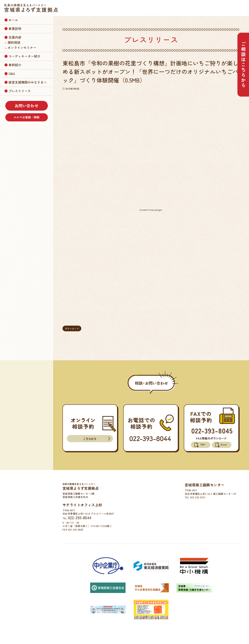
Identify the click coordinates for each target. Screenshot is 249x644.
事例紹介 (15, 65)
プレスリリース (20, 91)
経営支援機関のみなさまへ (28, 82)
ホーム (13, 20)
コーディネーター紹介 (24, 56)
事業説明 (15, 28)
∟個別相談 (12, 42)
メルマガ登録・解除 (27, 117)
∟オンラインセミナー (20, 47)
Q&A (12, 73)
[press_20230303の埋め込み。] (151, 210)
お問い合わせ (27, 105)
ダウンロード (72, 329)
